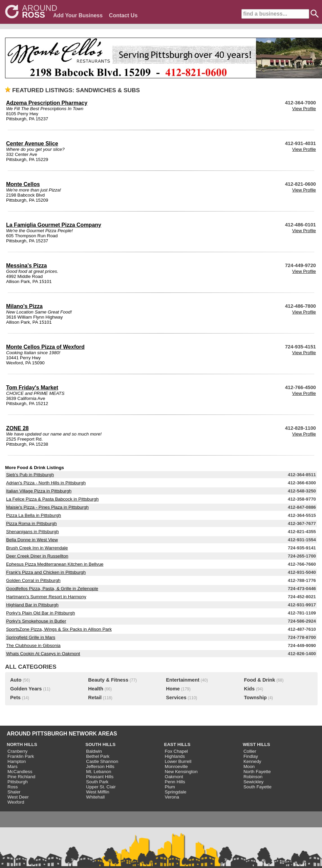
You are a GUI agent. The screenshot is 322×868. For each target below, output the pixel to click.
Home (173, 689)
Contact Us (123, 15)
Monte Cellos (23, 184)
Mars (13, 766)
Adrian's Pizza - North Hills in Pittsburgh (46, 483)
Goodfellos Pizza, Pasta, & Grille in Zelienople (52, 589)
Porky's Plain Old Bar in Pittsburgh (40, 613)
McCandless (20, 772)
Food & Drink (259, 680)
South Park (97, 782)
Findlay (251, 756)
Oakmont (174, 777)
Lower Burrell (178, 761)
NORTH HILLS (22, 744)
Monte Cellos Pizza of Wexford (45, 347)
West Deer (18, 797)
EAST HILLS (177, 744)
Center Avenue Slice (32, 144)
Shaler (14, 792)
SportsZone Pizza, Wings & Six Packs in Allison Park (59, 629)
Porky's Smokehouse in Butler (36, 621)
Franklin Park (21, 756)
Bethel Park (98, 756)
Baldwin (94, 751)
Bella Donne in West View (32, 540)
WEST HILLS (256, 744)
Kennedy (252, 761)
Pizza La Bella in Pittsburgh (34, 515)
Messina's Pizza (26, 266)
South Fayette (257, 787)
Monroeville (176, 766)
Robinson (253, 777)
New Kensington (181, 772)
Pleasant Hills (100, 777)
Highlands (175, 756)
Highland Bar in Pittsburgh (32, 605)
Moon (249, 766)
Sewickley (253, 782)
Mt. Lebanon (99, 772)
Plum (170, 787)
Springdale (176, 792)
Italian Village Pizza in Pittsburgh (39, 491)
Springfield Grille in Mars (31, 637)
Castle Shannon (102, 761)
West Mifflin (98, 792)
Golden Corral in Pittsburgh (33, 580)
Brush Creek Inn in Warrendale (37, 548)
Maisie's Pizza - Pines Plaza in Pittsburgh (47, 507)
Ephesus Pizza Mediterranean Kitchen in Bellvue (55, 564)
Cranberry (17, 751)
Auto (16, 680)
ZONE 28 (17, 428)
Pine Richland (21, 777)
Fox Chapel (176, 751)
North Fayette (257, 772)
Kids (249, 689)
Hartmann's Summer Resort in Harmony (46, 597)
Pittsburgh (18, 782)
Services (176, 698)
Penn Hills (175, 782)
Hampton (17, 761)
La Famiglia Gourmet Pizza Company (54, 225)
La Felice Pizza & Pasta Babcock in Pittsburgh (52, 499)
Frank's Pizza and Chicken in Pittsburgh (46, 572)
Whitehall (95, 797)
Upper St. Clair (101, 787)
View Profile (304, 109)
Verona (172, 797)
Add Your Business (78, 15)
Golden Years (26, 689)
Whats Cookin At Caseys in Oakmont (43, 654)
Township (255, 698)
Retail (95, 698)
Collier (250, 751)
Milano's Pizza (24, 306)
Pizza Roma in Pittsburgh (31, 523)
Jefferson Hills (100, 766)
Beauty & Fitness (108, 680)
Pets (15, 698)
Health (96, 689)
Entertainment (183, 680)
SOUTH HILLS (100, 744)
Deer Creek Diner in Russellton (37, 556)
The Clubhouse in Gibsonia (33, 645)
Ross (13, 787)
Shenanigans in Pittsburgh (33, 532)
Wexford (16, 802)
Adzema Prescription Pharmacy (47, 103)
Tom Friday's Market (32, 388)
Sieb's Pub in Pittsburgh (30, 475)
